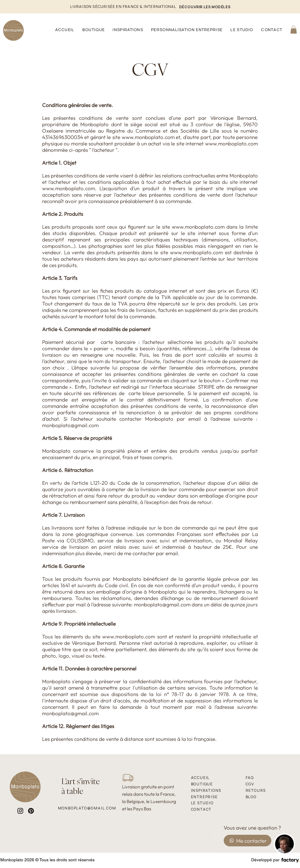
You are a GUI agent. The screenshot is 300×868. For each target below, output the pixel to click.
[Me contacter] (248, 841)
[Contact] (213, 809)
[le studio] (213, 803)
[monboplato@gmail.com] (87, 808)
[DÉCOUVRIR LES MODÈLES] (205, 7)
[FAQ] (267, 778)
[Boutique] (213, 784)
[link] (294, 30)
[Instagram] (20, 811)
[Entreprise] (213, 797)
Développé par (265, 860)
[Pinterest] (31, 811)
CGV (150, 70)
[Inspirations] (213, 790)
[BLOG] (272, 797)
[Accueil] (213, 778)
